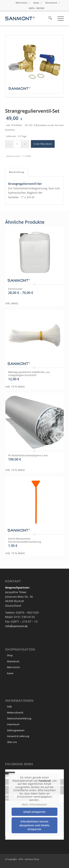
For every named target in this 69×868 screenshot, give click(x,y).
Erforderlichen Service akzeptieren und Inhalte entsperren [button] (35, 825)
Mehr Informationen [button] (35, 805)
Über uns (12, 742)
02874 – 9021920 (36, 8)
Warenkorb (51, 3)
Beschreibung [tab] (17, 172)
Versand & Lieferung (18, 736)
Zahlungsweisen (16, 730)
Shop (10, 655)
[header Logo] (29, 18)
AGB (9, 707)
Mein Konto (21, 3)
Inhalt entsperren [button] (35, 812)
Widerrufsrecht (15, 713)
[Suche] (48, 18)
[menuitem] (22, 3)
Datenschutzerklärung (19, 718)
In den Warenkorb (43, 144)
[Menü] (59, 18)
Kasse (36, 3)
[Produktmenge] (17, 144)
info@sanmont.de (16, 626)
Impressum (13, 724)
